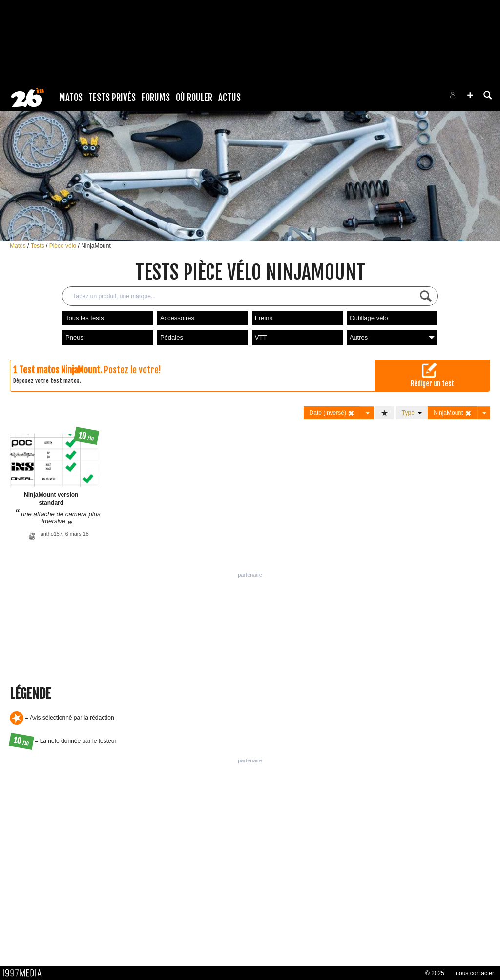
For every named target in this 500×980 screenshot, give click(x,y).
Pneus (74, 337)
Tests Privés (112, 98)
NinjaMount (96, 246)
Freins (264, 318)
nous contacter (475, 973)
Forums (156, 98)
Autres (392, 337)
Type (412, 413)
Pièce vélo (64, 246)
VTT (261, 337)
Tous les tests (85, 318)
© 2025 (435, 973)
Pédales (172, 337)
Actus (229, 98)
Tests (38, 246)
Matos (71, 98)
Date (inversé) (332, 413)
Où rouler (194, 98)
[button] (470, 95)
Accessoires (177, 318)
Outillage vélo (369, 318)
